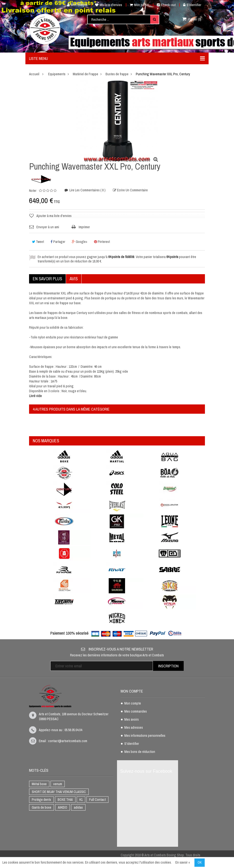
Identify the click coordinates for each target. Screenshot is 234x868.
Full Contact (97, 800)
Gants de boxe (42, 807)
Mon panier (139, 5)
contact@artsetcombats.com (68, 741)
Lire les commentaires (87, 190)
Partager (58, 242)
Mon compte (75, 5)
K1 (81, 800)
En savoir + (183, 862)
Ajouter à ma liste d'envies (54, 216)
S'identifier (192, 5)
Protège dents (41, 800)
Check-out (166, 5)
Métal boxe (39, 784)
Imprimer (84, 227)
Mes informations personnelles (145, 736)
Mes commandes (136, 712)
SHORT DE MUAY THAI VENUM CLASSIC (59, 792)
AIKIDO (63, 807)
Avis (74, 279)
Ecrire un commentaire (132, 190)
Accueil (34, 74)
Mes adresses (134, 728)
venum (58, 784)
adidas (78, 807)
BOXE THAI (65, 800)
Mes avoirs (132, 720)
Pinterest (102, 242)
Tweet (38, 242)
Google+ (80, 242)
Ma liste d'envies (109, 5)
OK (200, 862)
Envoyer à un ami (48, 227)
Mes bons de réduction (140, 752)
